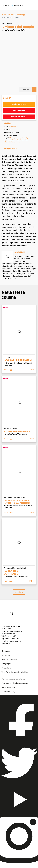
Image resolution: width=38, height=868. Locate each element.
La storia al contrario (12, 572)
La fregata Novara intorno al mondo (17, 502)
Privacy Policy (7, 668)
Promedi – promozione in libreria (13, 679)
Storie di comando (17, 431)
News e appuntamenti (9, 660)
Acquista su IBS (19, 110)
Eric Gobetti (8, 357)
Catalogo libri (6, 655)
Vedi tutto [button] (19, 592)
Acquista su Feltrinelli (19, 117)
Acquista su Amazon (19, 104)
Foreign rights (6, 664)
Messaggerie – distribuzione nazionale (15, 683)
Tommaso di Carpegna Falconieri (16, 568)
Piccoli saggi (20, 15)
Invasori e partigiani (18, 360)
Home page (6, 651)
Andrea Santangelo (10, 428)
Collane (11, 15)
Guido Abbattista (10, 497)
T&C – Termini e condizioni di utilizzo (15, 672)
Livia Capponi (7, 23)
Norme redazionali (8, 687)
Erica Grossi (21, 497)
